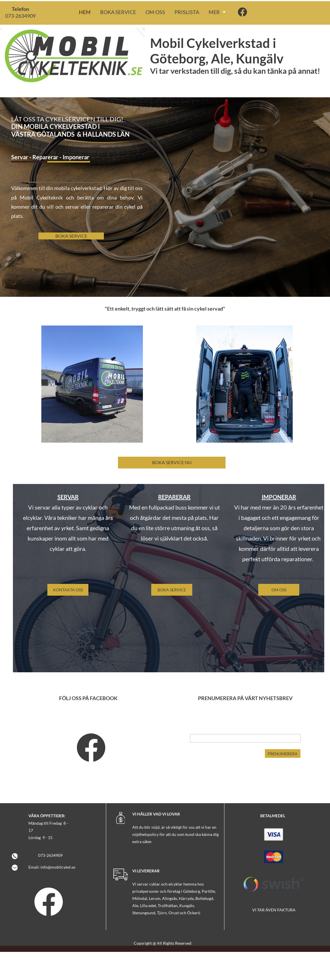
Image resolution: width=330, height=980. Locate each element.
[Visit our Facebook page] (242, 12)
